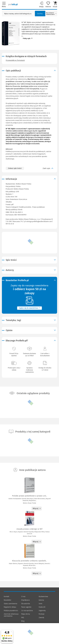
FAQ (23, 618)
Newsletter (7, 600)
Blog (23, 621)
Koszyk (55, 4)
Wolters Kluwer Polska (21, 189)
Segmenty (42, 611)
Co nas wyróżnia (27, 611)
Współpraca (25, 600)
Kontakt (6, 597)
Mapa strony (26, 614)
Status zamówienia (10, 604)
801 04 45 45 (10, 224)
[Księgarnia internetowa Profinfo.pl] (13, 4)
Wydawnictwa (43, 597)
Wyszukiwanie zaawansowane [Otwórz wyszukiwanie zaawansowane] (51, 14)
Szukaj (40, 14)
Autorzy (41, 600)
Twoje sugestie (26, 607)
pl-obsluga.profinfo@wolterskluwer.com (38, 222)
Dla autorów (26, 604)
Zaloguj (41, 4)
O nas (23, 597)
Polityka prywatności (11, 611)
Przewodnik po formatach (15, 60)
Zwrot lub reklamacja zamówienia (11, 615)
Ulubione (48, 4)
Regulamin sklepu (10, 607)
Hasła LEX (42, 607)
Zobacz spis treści (15, 168)
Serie (40, 604)
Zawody (41, 618)
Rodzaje (42, 614)
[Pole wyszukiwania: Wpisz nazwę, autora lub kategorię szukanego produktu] (18, 14)
